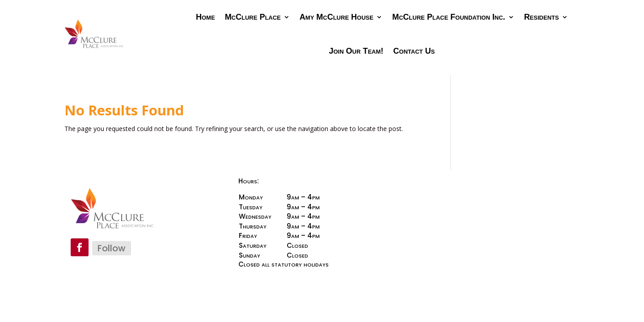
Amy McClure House (337, 17)
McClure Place (253, 17)
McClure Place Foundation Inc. (449, 17)
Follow (112, 248)
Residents (542, 17)
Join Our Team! (356, 51)
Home (205, 17)
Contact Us (414, 51)
